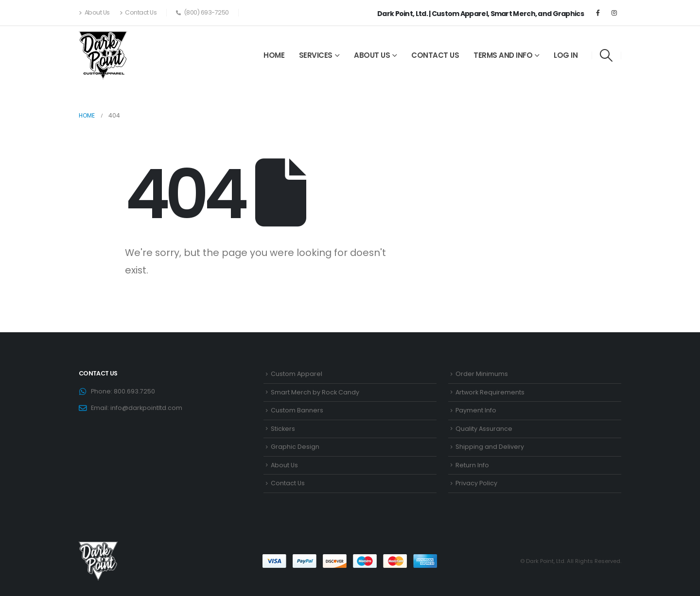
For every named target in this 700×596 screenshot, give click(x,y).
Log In (566, 55)
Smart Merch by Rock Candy (315, 392)
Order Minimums (482, 374)
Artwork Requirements (490, 392)
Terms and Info (503, 55)
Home (274, 55)
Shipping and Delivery (490, 447)
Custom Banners (297, 410)
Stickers (283, 429)
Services (316, 55)
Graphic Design (295, 447)
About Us (94, 13)
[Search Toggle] (606, 55)
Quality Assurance (484, 429)
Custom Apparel (297, 374)
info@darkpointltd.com (146, 408)
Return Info (472, 465)
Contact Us (138, 13)
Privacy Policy (476, 483)
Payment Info (476, 410)
